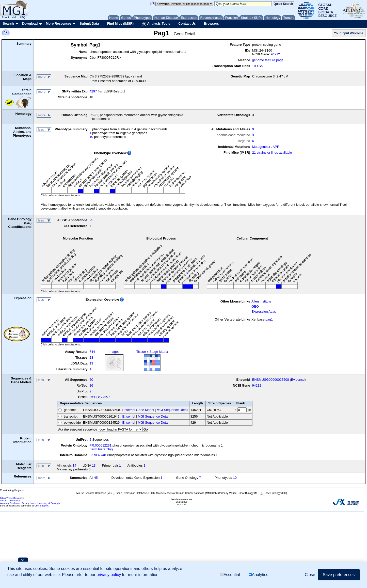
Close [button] (310, 575)
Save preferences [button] (339, 575)
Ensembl (129, 416)
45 (96, 478)
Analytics (258, 575)
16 (91, 385)
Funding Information (10, 501)
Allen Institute (261, 301)
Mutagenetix (261, 147)
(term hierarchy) (101, 449)
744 (92, 352)
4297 (93, 91)
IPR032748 (98, 455)
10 (91, 137)
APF (276, 147)
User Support (41, 506)
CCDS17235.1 (100, 397)
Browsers (211, 23)
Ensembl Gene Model (138, 410)
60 (91, 380)
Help (14, 17)
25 (91, 220)
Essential (230, 575)
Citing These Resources (12, 498)
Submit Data (89, 23)
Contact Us (187, 23)
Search (8, 23)
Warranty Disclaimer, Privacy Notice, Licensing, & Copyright (30, 503)
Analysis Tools (156, 24)
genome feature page (268, 60)
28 (91, 357)
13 (91, 363)
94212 (275, 54)
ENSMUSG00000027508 (271, 380)
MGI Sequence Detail (172, 410)
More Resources (59, 23)
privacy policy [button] (109, 575)
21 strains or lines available (272, 153)
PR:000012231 (100, 445)
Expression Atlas (264, 312)
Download (30, 23)
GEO (255, 306)
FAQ (23, 17)
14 (74, 465)
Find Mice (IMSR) (120, 23)
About (5, 17)
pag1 (269, 319)
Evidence (298, 380)
